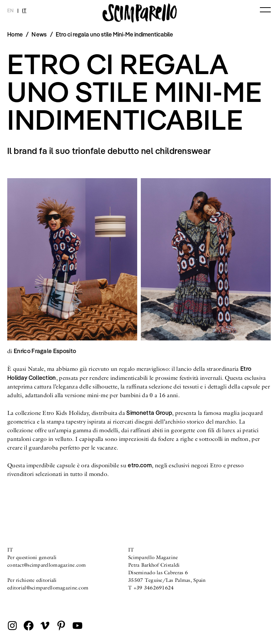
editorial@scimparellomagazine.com (48, 588)
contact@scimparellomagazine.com (47, 565)
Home (15, 34)
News (39, 34)
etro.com (140, 465)
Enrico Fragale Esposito (45, 351)
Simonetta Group (149, 413)
